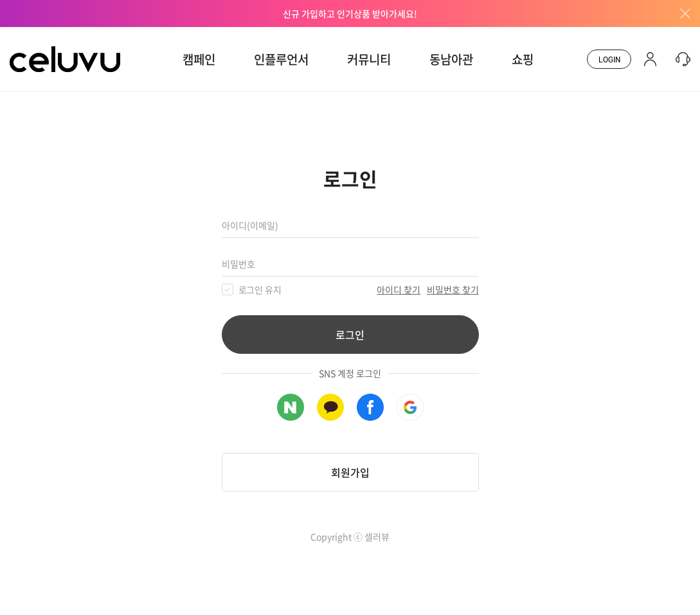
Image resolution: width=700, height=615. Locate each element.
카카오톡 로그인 (330, 407)
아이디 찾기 (399, 289)
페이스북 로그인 (370, 407)
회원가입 (350, 472)
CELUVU (30, 35)
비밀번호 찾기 (453, 289)
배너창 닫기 (681, 14)
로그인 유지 (260, 289)
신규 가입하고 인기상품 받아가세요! (350, 14)
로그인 (350, 335)
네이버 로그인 (291, 407)
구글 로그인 (410, 407)
